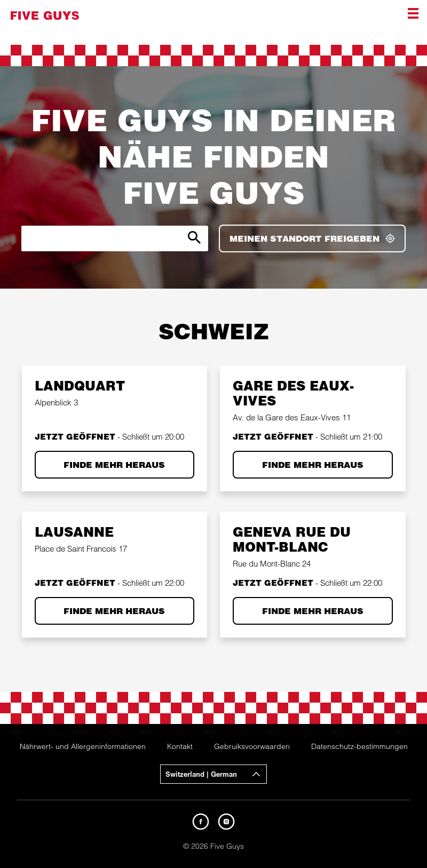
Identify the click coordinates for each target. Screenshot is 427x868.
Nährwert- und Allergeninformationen (83, 746)
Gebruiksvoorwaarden (252, 746)
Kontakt (180, 746)
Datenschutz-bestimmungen (359, 746)
